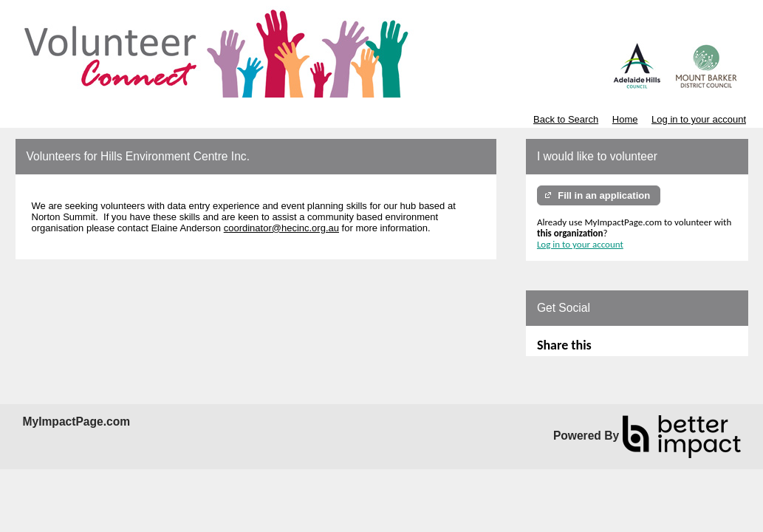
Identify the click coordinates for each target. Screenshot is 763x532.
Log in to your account (699, 119)
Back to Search (566, 119)
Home (625, 119)
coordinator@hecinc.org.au (281, 228)
